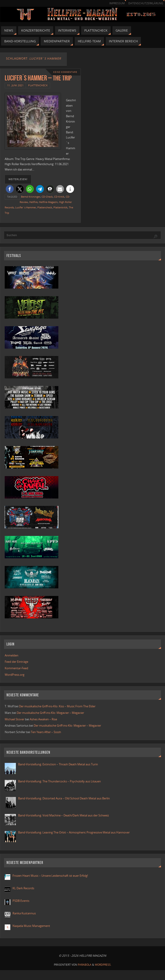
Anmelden (12, 655)
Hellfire (33, 202)
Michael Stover (15, 719)
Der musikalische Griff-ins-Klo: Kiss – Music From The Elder (57, 706)
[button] (10, 189)
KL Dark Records (23, 888)
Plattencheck (38, 85)
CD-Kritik (59, 197)
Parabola (85, 965)
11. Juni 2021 (15, 85)
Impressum (117, 3)
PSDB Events (21, 901)
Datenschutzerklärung (146, 3)
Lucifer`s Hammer (26, 207)
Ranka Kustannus (24, 913)
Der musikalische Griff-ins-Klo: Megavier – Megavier (50, 713)
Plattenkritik (60, 207)
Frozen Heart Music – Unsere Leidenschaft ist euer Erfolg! (51, 876)
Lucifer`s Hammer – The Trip (38, 78)
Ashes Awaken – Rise (43, 719)
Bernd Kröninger (31, 197)
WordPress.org (15, 675)
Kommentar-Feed (16, 668)
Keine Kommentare (65, 72)
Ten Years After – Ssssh (46, 732)
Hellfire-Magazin (48, 202)
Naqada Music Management (31, 926)
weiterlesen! (18, 179)
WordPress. (103, 965)
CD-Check (47, 197)
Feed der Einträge (16, 662)
